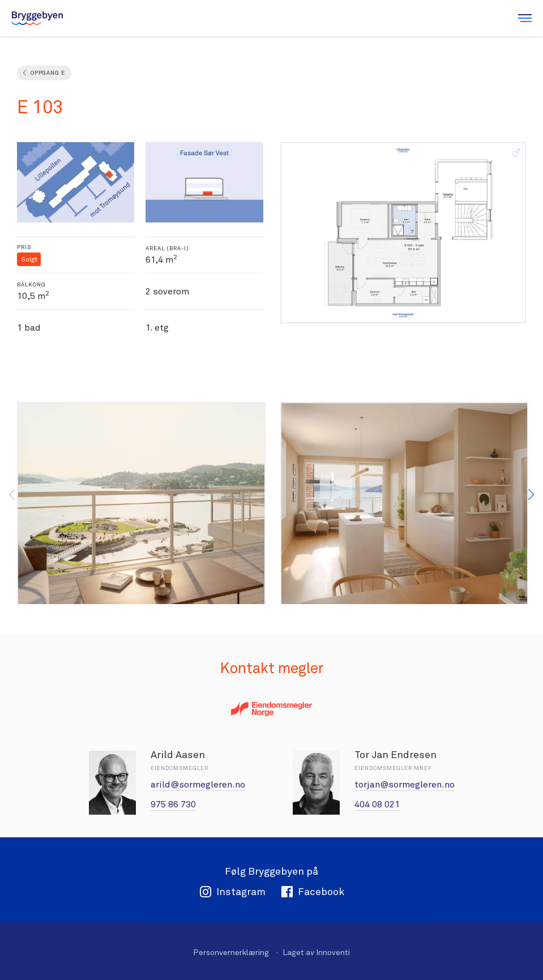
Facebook (313, 891)
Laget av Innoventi (316, 952)
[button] (531, 495)
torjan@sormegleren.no (405, 784)
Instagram (232, 891)
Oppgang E (48, 73)
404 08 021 (377, 804)
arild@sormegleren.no (198, 784)
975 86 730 (173, 804)
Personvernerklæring (231, 952)
